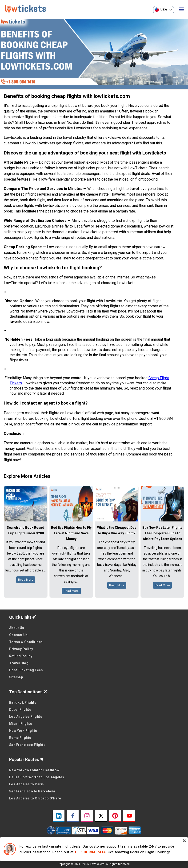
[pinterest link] (115, 816)
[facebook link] (73, 816)
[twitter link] (101, 816)
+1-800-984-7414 (90, 852)
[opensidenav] (182, 10)
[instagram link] (87, 816)
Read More (26, 580)
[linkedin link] (59, 816)
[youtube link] (129, 816)
